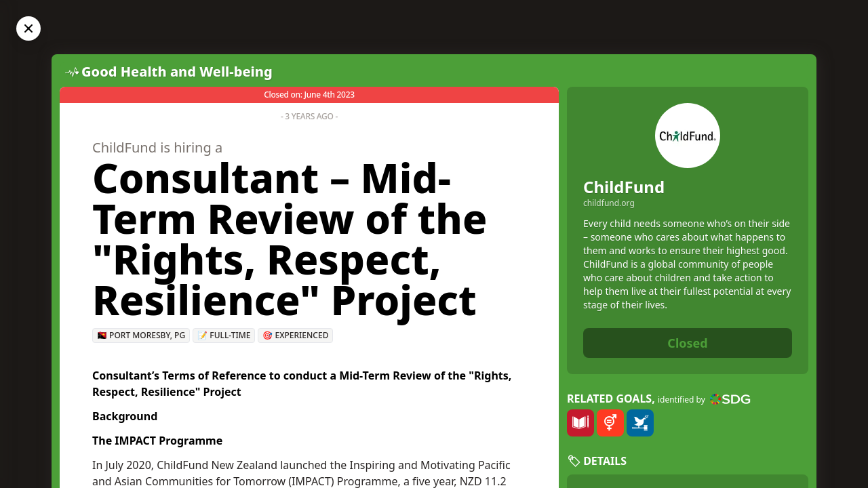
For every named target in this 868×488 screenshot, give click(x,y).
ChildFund (624, 187)
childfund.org (609, 203)
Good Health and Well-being (177, 72)
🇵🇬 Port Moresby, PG (141, 335)
